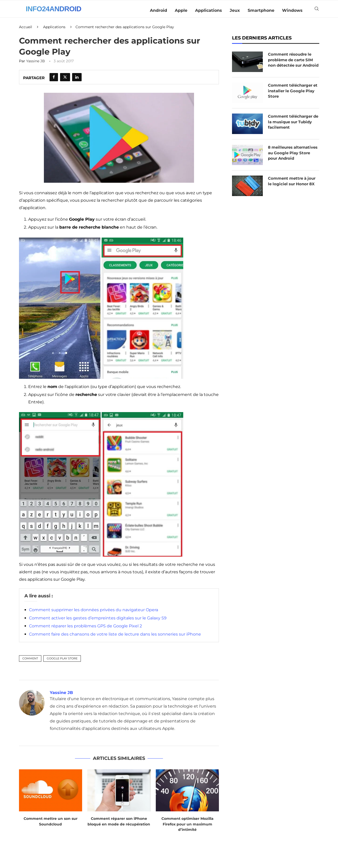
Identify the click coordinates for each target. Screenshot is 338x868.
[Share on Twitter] (65, 80)
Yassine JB (36, 64)
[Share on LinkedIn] (77, 80)
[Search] (317, 11)
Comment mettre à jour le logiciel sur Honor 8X (294, 189)
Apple (181, 10)
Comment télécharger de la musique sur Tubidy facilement (292, 128)
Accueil (26, 30)
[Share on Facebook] (54, 80)
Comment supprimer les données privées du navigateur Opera (94, 613)
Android (158, 10)
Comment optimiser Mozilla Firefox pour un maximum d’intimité (187, 827)
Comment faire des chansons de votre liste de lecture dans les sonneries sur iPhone (115, 637)
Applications (209, 10)
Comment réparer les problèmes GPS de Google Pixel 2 (85, 629)
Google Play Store (62, 661)
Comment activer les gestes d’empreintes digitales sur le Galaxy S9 (98, 621)
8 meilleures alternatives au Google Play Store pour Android (292, 161)
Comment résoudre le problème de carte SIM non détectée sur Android (292, 66)
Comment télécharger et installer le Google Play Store (292, 97)
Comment (30, 661)
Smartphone (261, 10)
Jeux (235, 10)
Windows (292, 10)
